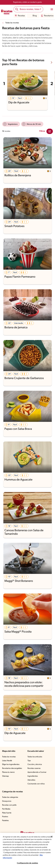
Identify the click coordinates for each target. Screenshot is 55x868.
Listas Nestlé (8, 763)
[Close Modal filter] (50, 134)
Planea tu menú (9, 775)
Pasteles (6, 823)
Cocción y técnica (35, 767)
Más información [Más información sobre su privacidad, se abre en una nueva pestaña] (25, 858)
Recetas (20, 16)
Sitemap (6, 779)
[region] (27, 850)
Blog (33, 16)
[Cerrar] (52, 837)
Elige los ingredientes (11, 767)
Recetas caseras (34, 771)
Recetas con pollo (10, 808)
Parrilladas (7, 812)
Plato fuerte (7, 816)
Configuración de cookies (27, 863)
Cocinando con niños (36, 787)
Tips (29, 763)
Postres (5, 820)
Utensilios (32, 783)
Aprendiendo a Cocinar (37, 775)
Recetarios (47, 16)
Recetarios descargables (12, 771)
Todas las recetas (13, 23)
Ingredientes (33, 779)
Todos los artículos (35, 760)
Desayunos (7, 804)
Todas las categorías (11, 800)
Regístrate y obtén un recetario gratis (27, 2)
